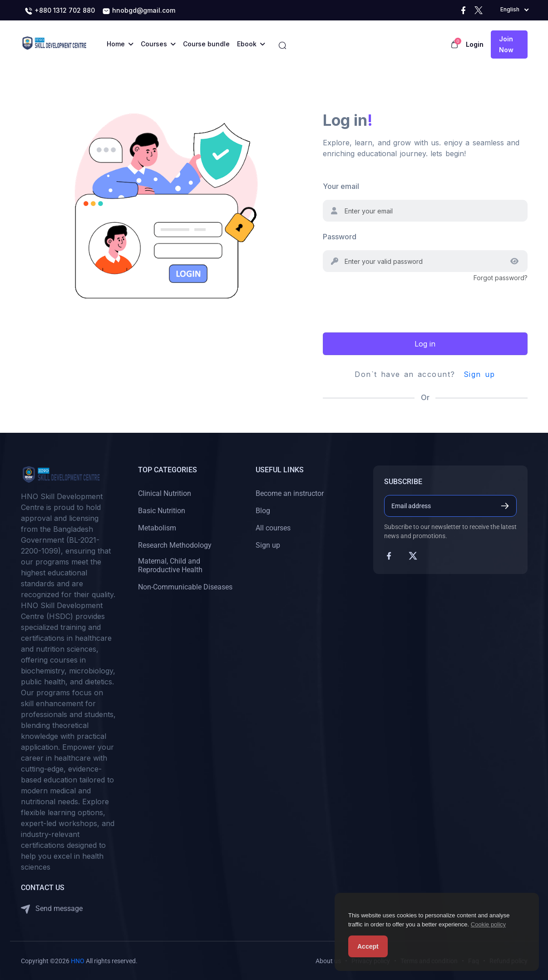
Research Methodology (175, 545)
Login (475, 44)
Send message (52, 909)
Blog (263, 511)
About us (328, 961)
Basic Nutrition (162, 511)
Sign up (479, 374)
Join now (506, 44)
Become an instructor (290, 493)
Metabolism (157, 528)
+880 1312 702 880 (60, 11)
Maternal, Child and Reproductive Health (170, 565)
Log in (425, 344)
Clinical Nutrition (165, 493)
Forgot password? (501, 278)
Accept (368, 946)
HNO (78, 961)
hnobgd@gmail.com (139, 11)
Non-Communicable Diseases (185, 587)
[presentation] (392, 301)
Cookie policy (488, 924)
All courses (273, 528)
